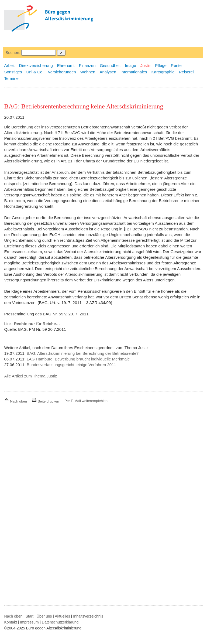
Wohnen (88, 72)
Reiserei (186, 72)
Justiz (146, 65)
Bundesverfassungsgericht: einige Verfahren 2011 (71, 365)
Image (130, 65)
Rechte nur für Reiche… (37, 324)
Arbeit (10, 65)
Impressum (29, 622)
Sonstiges (13, 72)
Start (30, 616)
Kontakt (11, 622)
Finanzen (87, 65)
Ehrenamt (66, 65)
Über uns (44, 616)
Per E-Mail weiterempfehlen (86, 401)
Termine (11, 78)
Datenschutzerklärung (60, 622)
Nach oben (16, 401)
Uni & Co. (35, 72)
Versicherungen (62, 72)
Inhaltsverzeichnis (88, 616)
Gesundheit (110, 65)
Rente (176, 65)
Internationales (134, 72)
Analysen (108, 72)
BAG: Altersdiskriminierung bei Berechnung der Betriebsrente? (83, 353)
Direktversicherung (36, 65)
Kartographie (163, 72)
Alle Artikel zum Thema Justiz (31, 376)
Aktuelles (62, 616)
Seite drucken (45, 401)
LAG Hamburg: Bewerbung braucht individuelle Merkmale (78, 359)
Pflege (161, 65)
